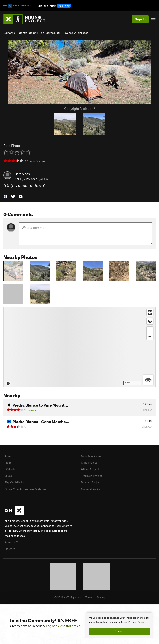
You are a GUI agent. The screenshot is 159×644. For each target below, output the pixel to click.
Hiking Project (90, 469)
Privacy (101, 597)
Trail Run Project (91, 476)
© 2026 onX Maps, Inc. (68, 597)
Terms (89, 597)
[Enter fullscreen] (150, 312)
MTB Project (89, 463)
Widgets (10, 469)
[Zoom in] (150, 330)
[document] (119, 625)
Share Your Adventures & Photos (25, 489)
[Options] (148, 380)
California (10, 33)
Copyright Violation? (79, 109)
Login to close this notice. (64, 626)
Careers (10, 549)
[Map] (79, 347)
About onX (11, 542)
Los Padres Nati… (51, 33)
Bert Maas (22, 174)
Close (119, 631)
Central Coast (28, 33)
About (9, 456)
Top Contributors (15, 482)
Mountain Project (92, 456)
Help (8, 463)
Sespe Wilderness (77, 33)
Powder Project (91, 482)
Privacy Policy (136, 622)
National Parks (90, 489)
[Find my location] (150, 321)
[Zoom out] (150, 336)
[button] (5, 196)
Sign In (140, 19)
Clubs (8, 476)
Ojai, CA (43, 179)
